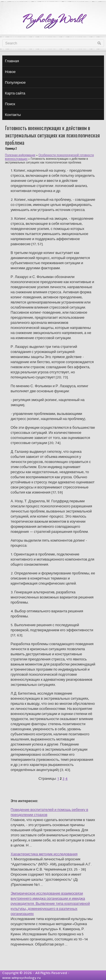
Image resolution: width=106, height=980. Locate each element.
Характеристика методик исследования (44, 854)
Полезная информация (20, 155)
